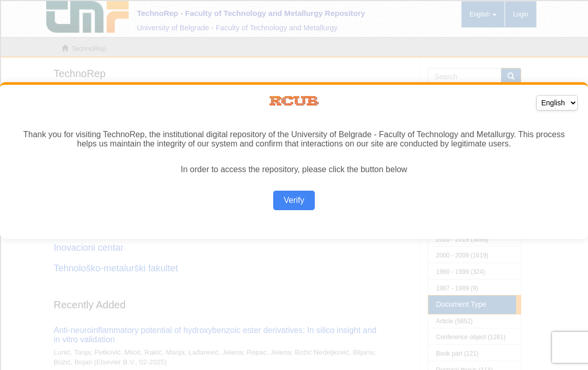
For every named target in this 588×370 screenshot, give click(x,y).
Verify (294, 200)
